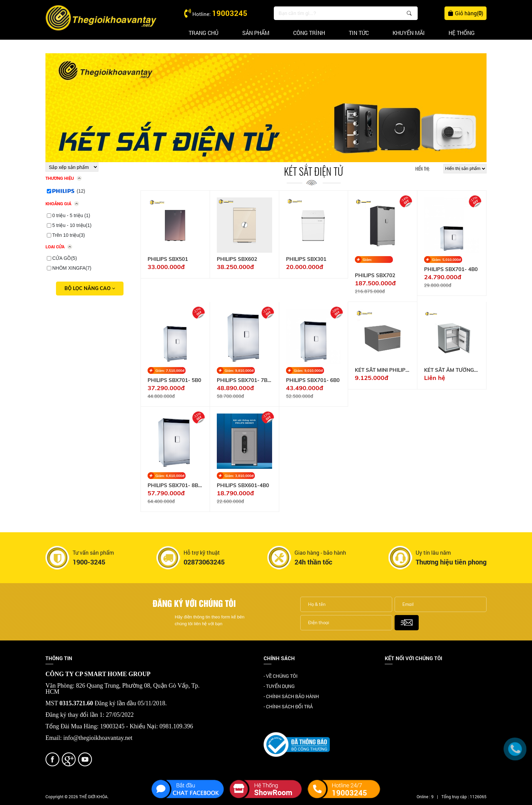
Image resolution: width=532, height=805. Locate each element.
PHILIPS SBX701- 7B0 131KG (244, 380)
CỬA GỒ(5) (65, 258)
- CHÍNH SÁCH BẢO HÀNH (291, 696)
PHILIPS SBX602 (237, 259)
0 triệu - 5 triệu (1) (71, 215)
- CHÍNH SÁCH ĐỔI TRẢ (288, 706)
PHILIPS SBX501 (168, 259)
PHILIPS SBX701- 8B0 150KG (174, 485)
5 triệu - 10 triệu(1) (72, 225)
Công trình (309, 33)
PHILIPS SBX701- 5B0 (174, 380)
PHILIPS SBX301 (306, 259)
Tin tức (359, 33)
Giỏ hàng (465, 13)
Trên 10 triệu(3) (69, 235)
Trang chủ (204, 33)
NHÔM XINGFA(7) (72, 268)
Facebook (395, 677)
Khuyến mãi (409, 33)
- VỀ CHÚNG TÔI (281, 676)
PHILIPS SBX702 (375, 275)
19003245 (230, 13)
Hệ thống (462, 33)
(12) (69, 191)
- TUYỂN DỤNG (279, 686)
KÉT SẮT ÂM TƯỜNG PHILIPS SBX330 (449, 370)
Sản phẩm (256, 33)
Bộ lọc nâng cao (90, 288)
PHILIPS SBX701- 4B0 (451, 269)
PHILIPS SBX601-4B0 (243, 485)
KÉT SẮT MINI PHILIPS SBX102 (382, 370)
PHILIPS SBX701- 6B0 (313, 380)
